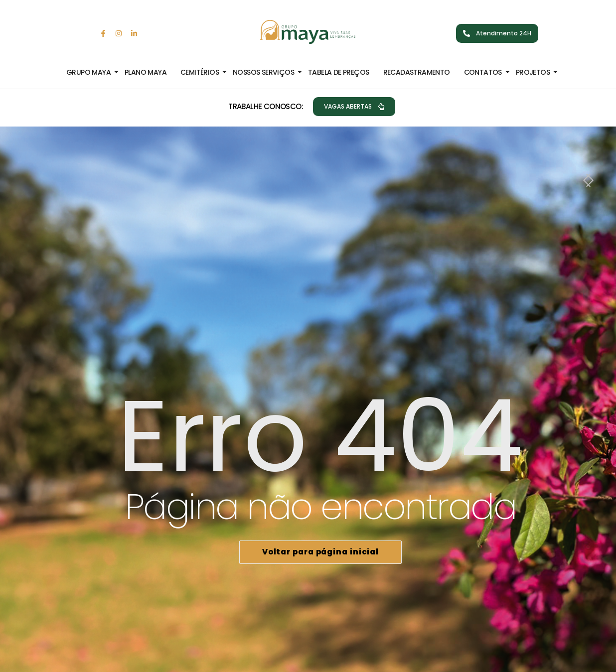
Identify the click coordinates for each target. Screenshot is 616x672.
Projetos (535, 72)
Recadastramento (417, 72)
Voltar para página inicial (320, 552)
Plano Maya (146, 72)
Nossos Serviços (265, 72)
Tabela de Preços (338, 72)
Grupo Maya (90, 72)
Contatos (485, 72)
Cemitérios (202, 72)
